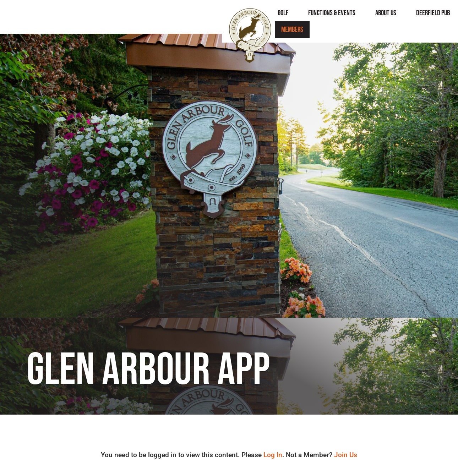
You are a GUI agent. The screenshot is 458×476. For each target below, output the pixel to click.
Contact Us (373, 17)
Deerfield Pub (323, 17)
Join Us (346, 455)
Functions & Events (222, 17)
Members (418, 17)
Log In (273, 455)
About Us (276, 17)
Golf (173, 17)
